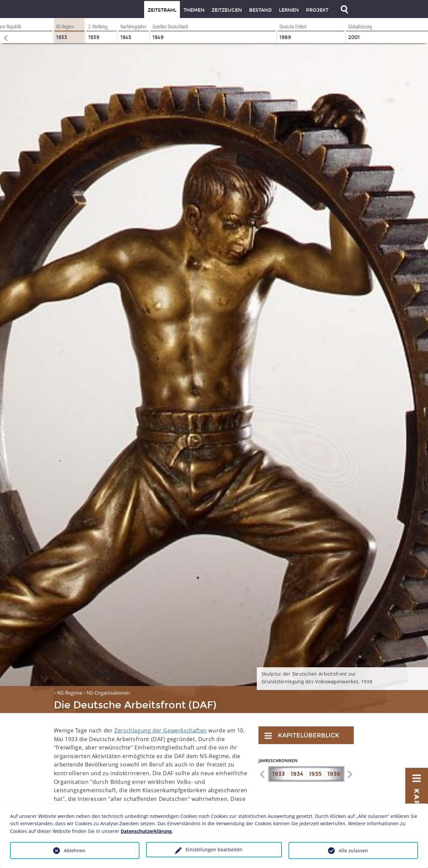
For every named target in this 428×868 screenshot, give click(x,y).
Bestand (260, 10)
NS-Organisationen (108, 693)
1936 (334, 774)
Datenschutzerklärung (146, 831)
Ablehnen (75, 850)
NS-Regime (70, 693)
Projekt (317, 10)
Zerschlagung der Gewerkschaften (161, 730)
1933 (279, 774)
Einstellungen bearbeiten (214, 849)
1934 (297, 774)
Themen (194, 10)
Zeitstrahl (162, 10)
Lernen (289, 10)
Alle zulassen (353, 850)
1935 (315, 774)
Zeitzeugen (227, 10)
